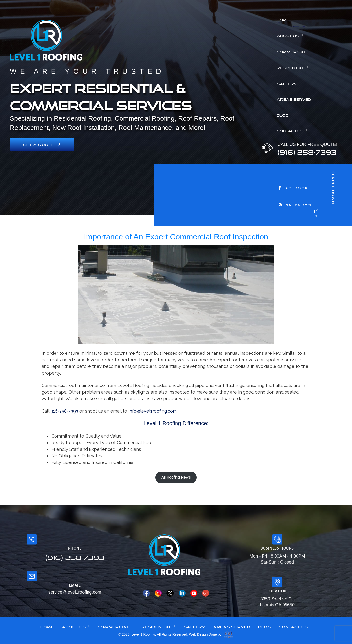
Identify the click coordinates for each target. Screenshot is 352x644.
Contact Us (293, 130)
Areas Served (294, 99)
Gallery (287, 83)
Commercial (295, 51)
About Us (291, 35)
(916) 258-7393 (307, 151)
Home (283, 19)
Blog (283, 115)
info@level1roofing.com (153, 411)
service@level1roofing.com (75, 592)
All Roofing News (176, 477)
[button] (313, 35)
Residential (294, 67)
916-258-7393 (64, 411)
